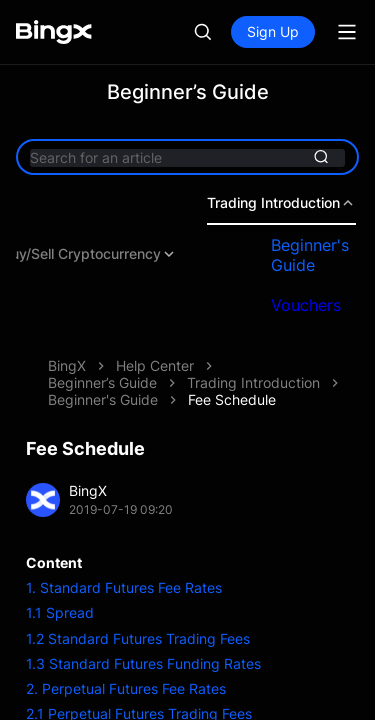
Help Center (155, 365)
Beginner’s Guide (102, 382)
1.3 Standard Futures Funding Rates (143, 663)
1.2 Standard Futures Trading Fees (138, 638)
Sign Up (273, 31)
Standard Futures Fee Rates (129, 587)
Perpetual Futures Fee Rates (132, 688)
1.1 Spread (60, 612)
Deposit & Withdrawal (217, 254)
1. (31, 587)
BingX (67, 365)
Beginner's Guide (103, 399)
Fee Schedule (232, 399)
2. (32, 688)
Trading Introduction (253, 382)
